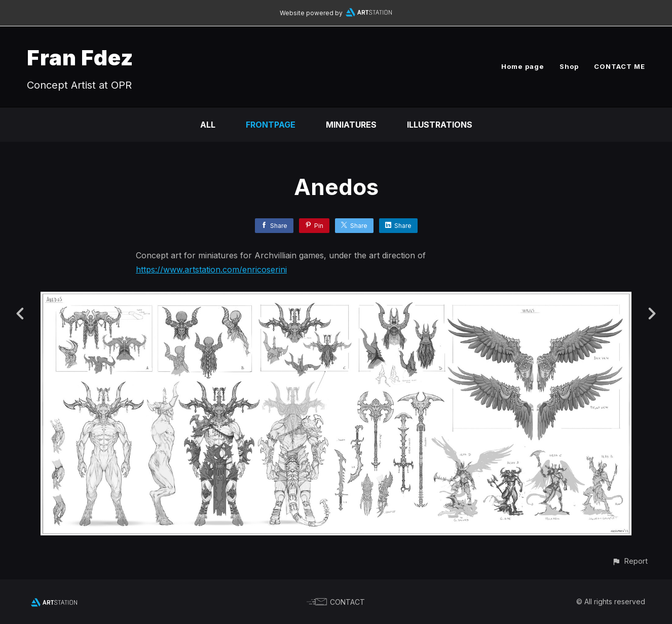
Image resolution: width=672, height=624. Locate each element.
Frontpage (271, 125)
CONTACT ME (620, 66)
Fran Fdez (80, 57)
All (208, 125)
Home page (523, 66)
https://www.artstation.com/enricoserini (211, 269)
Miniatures (351, 125)
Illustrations (440, 125)
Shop (569, 66)
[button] (630, 561)
